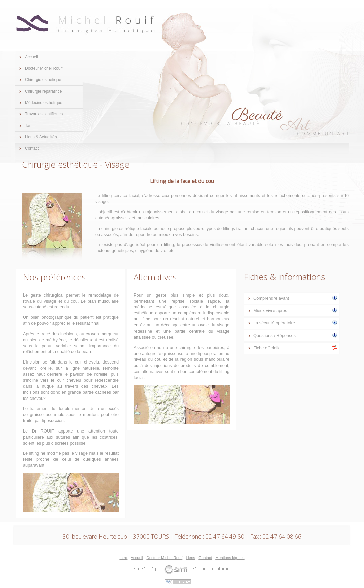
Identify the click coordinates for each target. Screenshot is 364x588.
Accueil (31, 57)
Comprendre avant (295, 298)
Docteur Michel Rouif (44, 68)
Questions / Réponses (295, 335)
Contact (32, 148)
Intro (123, 558)
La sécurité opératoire (295, 323)
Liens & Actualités (41, 137)
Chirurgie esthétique (43, 80)
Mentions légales (230, 558)
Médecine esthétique (44, 103)
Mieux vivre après (295, 310)
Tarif (29, 126)
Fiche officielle (295, 348)
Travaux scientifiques (44, 114)
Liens (191, 558)
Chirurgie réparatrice (43, 91)
